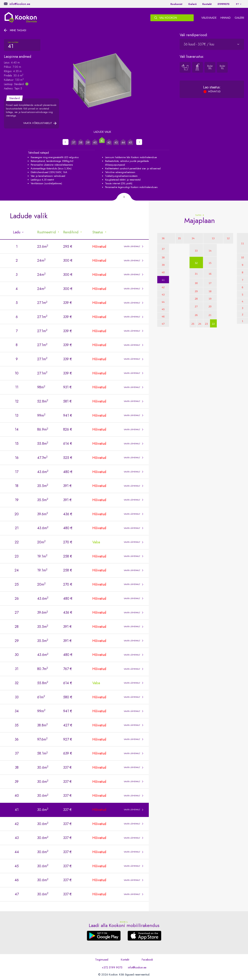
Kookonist (176, 4)
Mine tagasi (18, 30)
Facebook (147, 960)
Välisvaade (209, 18)
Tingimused (102, 960)
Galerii (192, 4)
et (238, 4)
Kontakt (207, 4)
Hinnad (226, 18)
